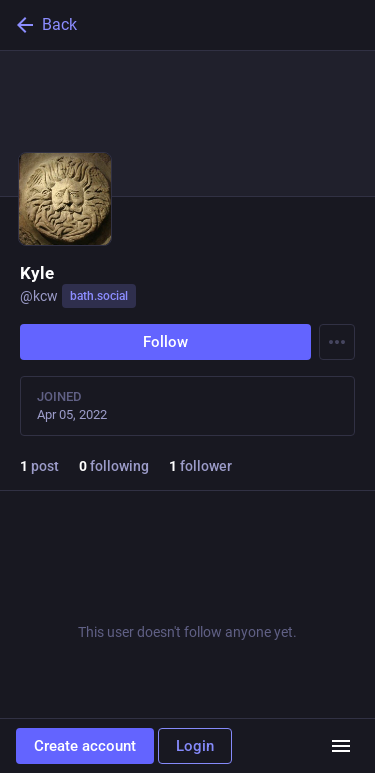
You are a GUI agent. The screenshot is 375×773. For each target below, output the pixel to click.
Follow (165, 342)
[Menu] (337, 342)
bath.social (99, 296)
